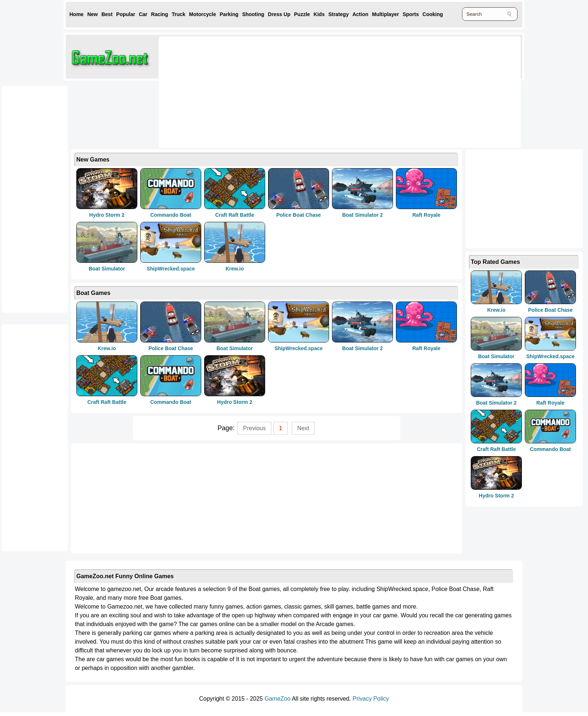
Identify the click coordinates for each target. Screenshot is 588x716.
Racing (160, 14)
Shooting (253, 14)
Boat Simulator (107, 269)
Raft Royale (426, 215)
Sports (411, 14)
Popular (126, 14)
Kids (319, 14)
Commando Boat (171, 215)
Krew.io (234, 269)
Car (143, 14)
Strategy (339, 14)
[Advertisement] (253, 91)
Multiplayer (386, 14)
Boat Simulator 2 (362, 215)
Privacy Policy (371, 699)
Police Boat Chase (298, 215)
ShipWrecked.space (171, 269)
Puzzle (302, 14)
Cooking (433, 14)
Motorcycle (203, 14)
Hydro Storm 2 (107, 215)
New (93, 14)
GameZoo (277, 699)
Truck (178, 14)
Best (107, 14)
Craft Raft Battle (235, 215)
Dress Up (279, 14)
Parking (229, 14)
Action (360, 14)
